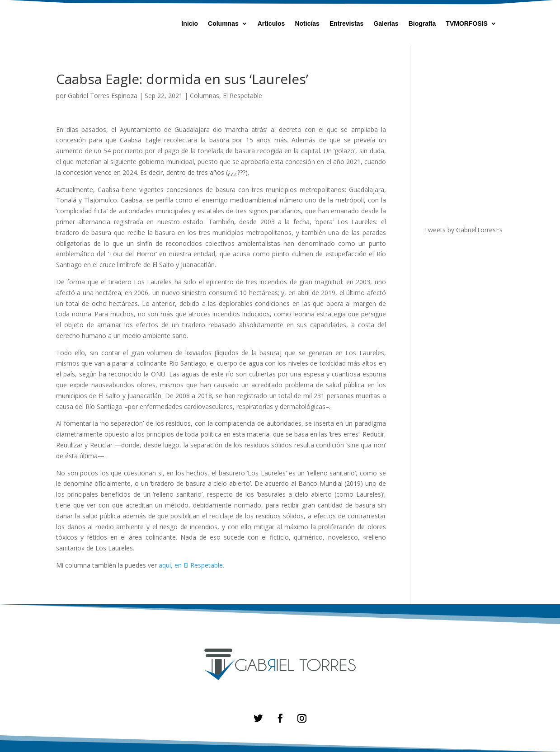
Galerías (386, 24)
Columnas (223, 24)
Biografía (422, 24)
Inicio (190, 24)
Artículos (271, 24)
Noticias (307, 24)
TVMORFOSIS (467, 24)
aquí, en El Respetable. (191, 565)
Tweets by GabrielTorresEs (463, 230)
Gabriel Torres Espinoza (103, 96)
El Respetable (242, 96)
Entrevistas (346, 24)
